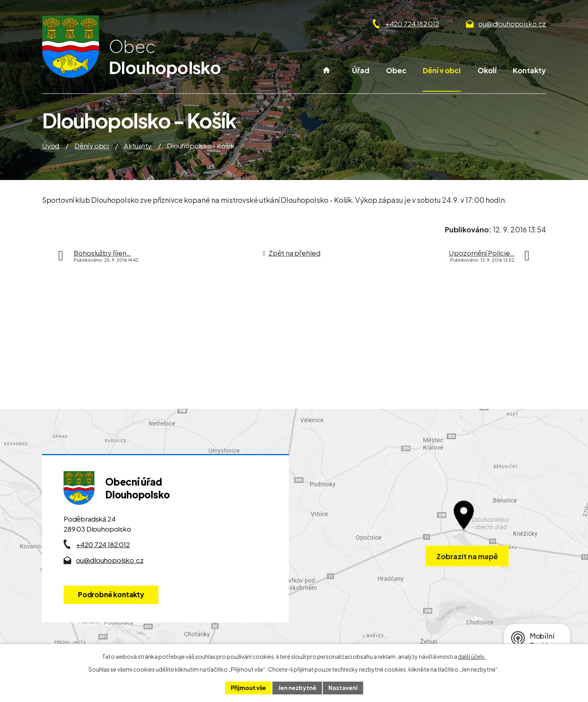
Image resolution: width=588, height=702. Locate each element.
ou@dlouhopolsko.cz (512, 24)
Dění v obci (442, 70)
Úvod (327, 78)
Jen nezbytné (297, 688)
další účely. (472, 656)
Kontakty (529, 70)
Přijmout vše (248, 688)
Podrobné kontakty (111, 594)
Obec (396, 70)
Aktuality (138, 146)
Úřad (361, 70)
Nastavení (343, 688)
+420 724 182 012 (412, 24)
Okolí (487, 70)
